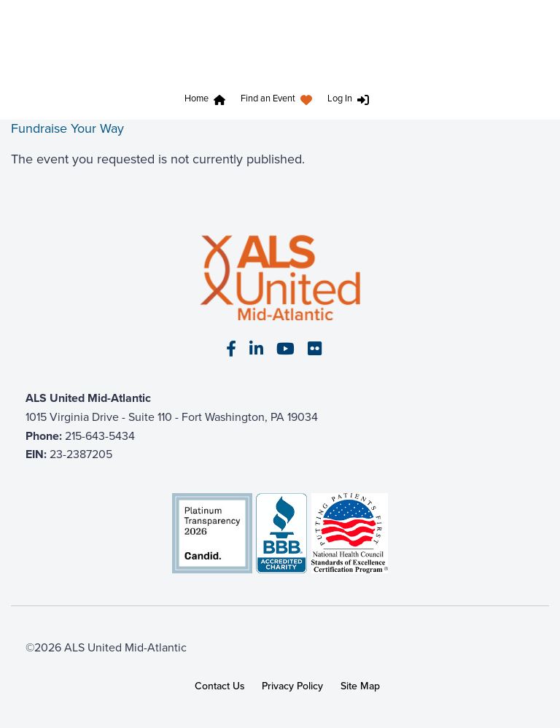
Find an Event (268, 98)
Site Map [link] (360, 686)
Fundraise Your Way (67, 128)
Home (197, 98)
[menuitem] (208, 100)
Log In (340, 98)
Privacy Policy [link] (292, 686)
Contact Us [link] (220, 686)
